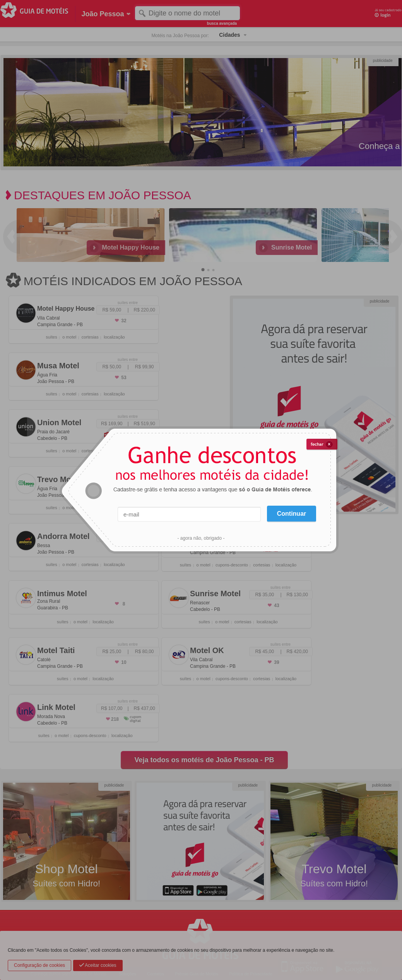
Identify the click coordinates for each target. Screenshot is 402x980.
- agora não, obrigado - (201, 538)
